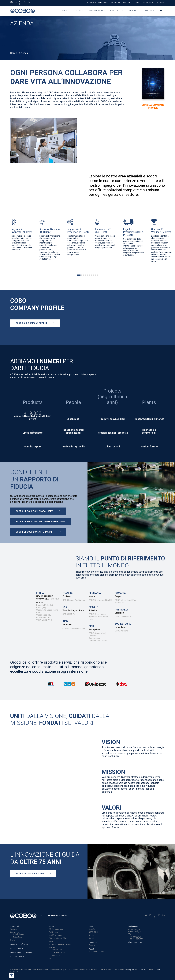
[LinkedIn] (16, 3)
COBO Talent (93, 932)
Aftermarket (56, 956)
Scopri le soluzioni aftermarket (35, 532)
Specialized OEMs (59, 952)
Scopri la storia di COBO (30, 873)
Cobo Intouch (103, 3)
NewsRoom (93, 929)
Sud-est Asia (123, 624)
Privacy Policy (131, 970)
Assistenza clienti (148, 3)
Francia (68, 593)
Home (65, 11)
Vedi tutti (92, 945)
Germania (95, 593)
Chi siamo (77, 11)
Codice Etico (17, 937)
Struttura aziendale (56, 929)
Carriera (148, 11)
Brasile (93, 607)
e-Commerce (91, 3)
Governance (14, 932)
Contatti (136, 3)
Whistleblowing (19, 934)
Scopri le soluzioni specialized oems (37, 522)
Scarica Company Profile (153, 106)
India (66, 621)
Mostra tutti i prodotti (96, 952)
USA (65, 607)
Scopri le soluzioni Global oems (35, 511)
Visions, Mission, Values (58, 938)
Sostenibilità (115, 3)
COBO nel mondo (56, 935)
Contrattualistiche (17, 948)
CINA (91, 626)
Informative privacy (17, 956)
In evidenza (115, 11)
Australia (121, 610)
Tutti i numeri (54, 932)
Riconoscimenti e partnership (60, 944)
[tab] (79, 275)
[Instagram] (29, 3)
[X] (25, 3)
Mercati (52, 947)
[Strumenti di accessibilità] (12, 975)
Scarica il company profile (32, 323)
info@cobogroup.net (135, 942)
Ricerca (162, 3)
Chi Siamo (53, 926)
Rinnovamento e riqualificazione (22, 952)
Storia (51, 941)
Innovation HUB (96, 11)
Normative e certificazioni (19, 944)
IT (161, 11)
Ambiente (14, 929)
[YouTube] (20, 3)
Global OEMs (57, 949)
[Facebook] (11, 3)
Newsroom (126, 3)
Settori (52, 959)
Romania (120, 593)
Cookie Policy (142, 970)
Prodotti (132, 11)
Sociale (13, 940)
